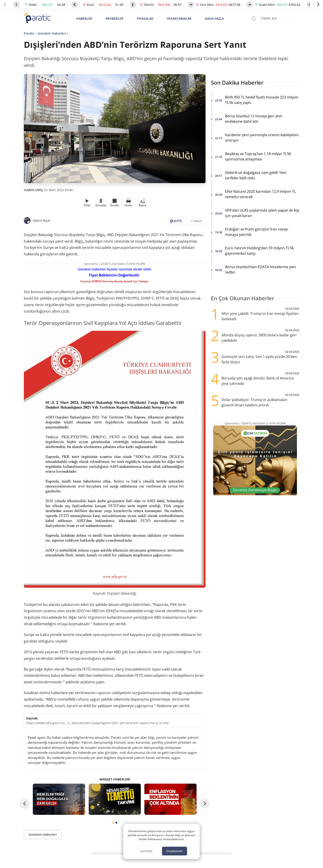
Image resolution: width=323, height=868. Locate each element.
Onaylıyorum (175, 851)
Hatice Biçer (42, 220)
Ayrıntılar (146, 851)
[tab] (113, 823)
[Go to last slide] (25, 804)
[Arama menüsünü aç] (254, 19)
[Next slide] (318, 4)
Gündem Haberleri (52, 33)
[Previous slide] (5, 4)
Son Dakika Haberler (237, 82)
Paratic (29, 33)
